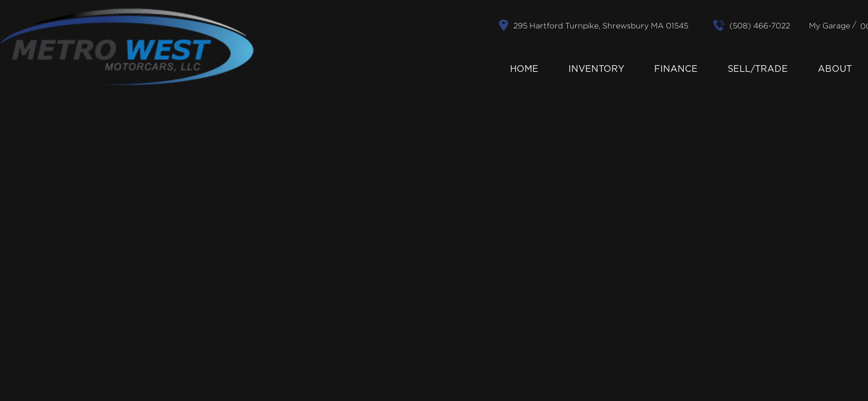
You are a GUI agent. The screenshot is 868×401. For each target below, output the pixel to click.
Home (524, 69)
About (835, 69)
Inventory (596, 69)
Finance (676, 69)
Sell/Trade (758, 69)
